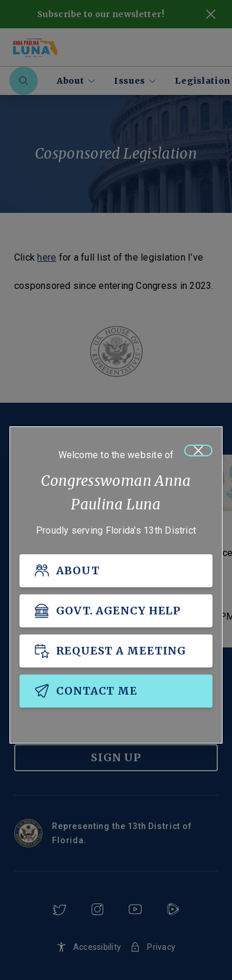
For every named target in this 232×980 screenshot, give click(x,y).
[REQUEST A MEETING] (116, 651)
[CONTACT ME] (116, 691)
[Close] (198, 450)
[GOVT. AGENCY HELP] (116, 611)
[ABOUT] (116, 571)
